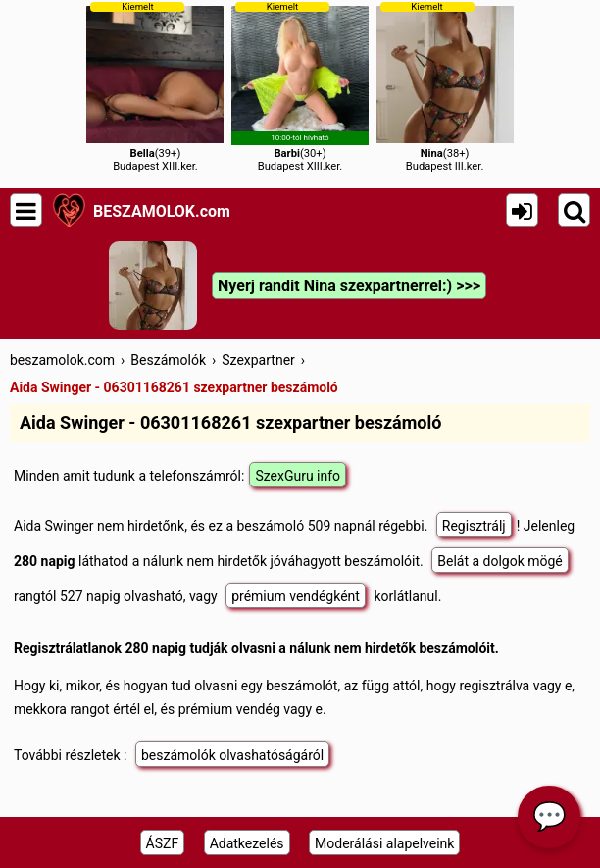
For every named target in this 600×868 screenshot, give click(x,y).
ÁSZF (163, 843)
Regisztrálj (474, 526)
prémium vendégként (296, 596)
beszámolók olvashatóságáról (232, 755)
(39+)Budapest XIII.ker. (155, 87)
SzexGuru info (298, 476)
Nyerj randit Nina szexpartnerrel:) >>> (349, 286)
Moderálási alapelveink (384, 843)
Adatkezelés (247, 843)
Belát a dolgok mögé (500, 561)
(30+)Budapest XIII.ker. (300, 87)
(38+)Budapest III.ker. (445, 87)
